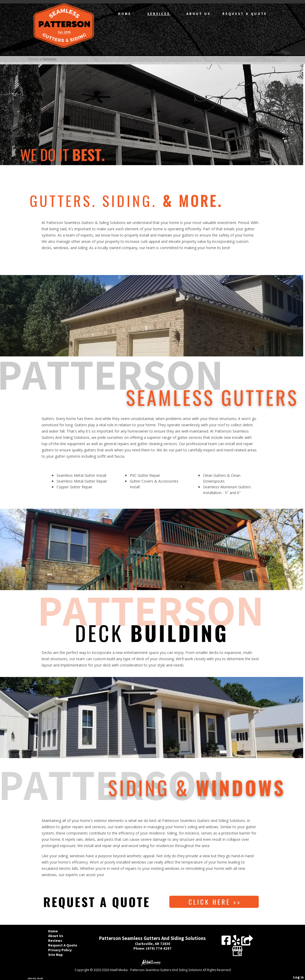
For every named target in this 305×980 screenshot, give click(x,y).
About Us (198, 14)
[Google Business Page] (237, 949)
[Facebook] (227, 942)
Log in (298, 977)
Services (159, 14)
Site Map (59, 955)
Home (125, 14)
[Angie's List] (247, 942)
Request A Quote (245, 14)
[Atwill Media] (152, 962)
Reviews (59, 940)
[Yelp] (237, 942)
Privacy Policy (64, 950)
